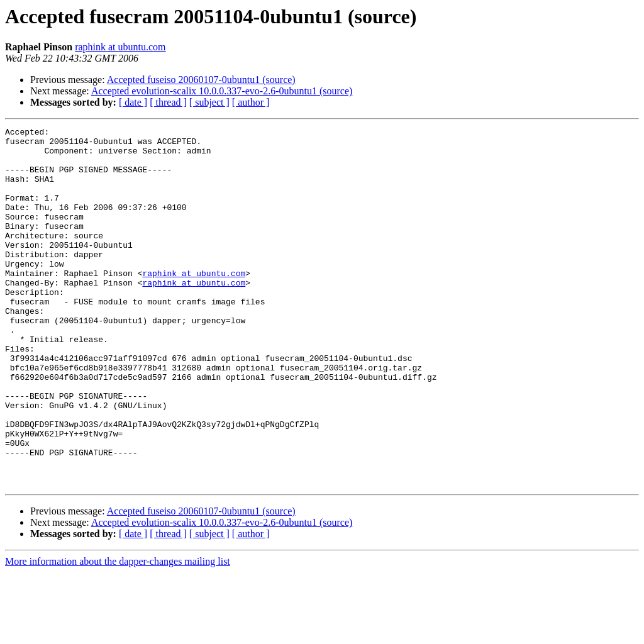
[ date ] (133, 102)
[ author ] (251, 102)
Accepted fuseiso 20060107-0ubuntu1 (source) (201, 80)
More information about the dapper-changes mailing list (118, 633)
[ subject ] (209, 102)
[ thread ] (168, 102)
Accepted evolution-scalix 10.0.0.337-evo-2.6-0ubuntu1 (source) (222, 91)
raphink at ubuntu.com (120, 47)
